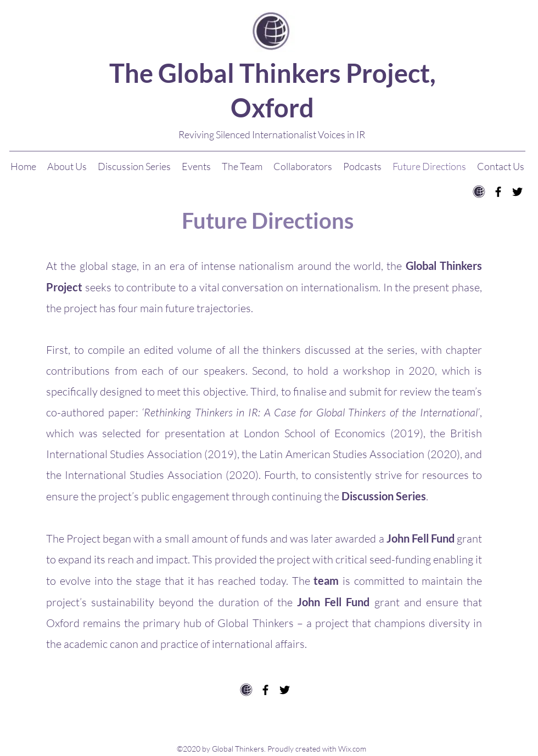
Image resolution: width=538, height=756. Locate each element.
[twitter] (517, 192)
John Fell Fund (421, 538)
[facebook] (498, 192)
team (326, 580)
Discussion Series (384, 496)
